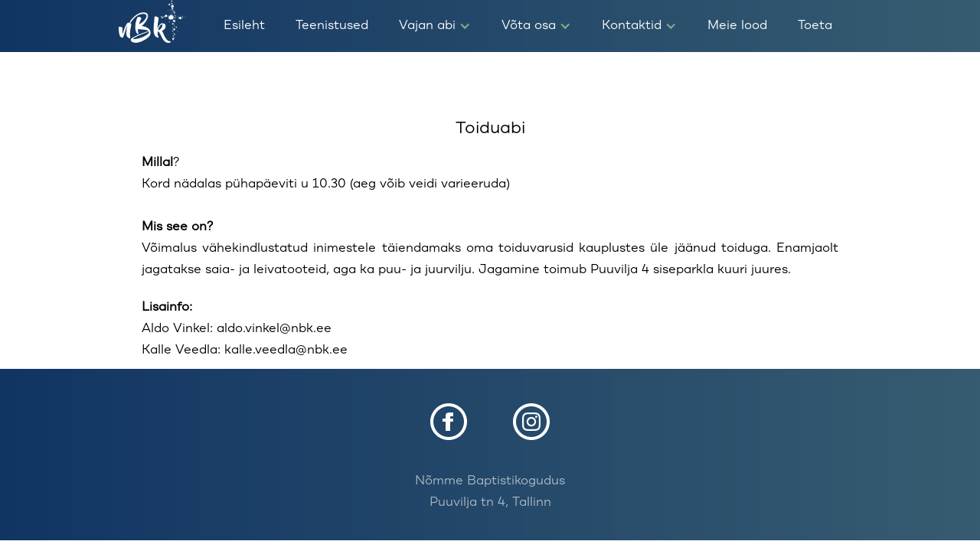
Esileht (244, 26)
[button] (435, 26)
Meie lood (737, 26)
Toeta (815, 26)
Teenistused (332, 26)
